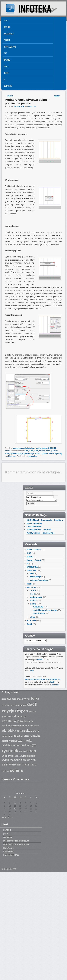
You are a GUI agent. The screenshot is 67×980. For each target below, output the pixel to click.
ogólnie (33, 600)
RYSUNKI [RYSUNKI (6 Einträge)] (22, 751)
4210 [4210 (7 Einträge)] (14, 699)
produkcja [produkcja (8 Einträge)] (7, 745)
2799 (36, 451)
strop (33, 617)
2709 (26, 451)
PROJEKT (7, 40)
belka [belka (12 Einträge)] (35, 698)
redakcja (8, 837)
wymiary (58, 453)
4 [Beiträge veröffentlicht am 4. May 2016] (15, 803)
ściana (8, 451)
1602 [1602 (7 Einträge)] (4, 699)
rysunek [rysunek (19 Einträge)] (10, 751)
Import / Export (34, 560)
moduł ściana (42, 448)
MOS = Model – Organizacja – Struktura (45, 520)
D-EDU (30, 557)
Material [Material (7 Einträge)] (16, 726)
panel (48, 451)
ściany (38, 453)
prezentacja (29, 453)
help (32, 671)
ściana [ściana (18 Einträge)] (16, 770)
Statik (6, 73)
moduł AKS (38, 607)
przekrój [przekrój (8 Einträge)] (25, 745)
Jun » (10, 817)
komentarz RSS (11, 855)
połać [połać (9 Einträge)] (17, 736)
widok (51, 453)
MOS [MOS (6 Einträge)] (37, 726)
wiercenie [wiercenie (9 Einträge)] (15, 756)
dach (32, 594)
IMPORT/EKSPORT (10, 47)
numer (42, 451)
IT (4, 79)
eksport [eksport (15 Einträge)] (21, 711)
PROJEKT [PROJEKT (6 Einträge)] (16, 745)
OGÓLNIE (7, 27)
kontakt (7, 830)
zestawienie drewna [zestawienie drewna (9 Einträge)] (24, 760)
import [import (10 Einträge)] (12, 716)
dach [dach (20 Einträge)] (32, 704)
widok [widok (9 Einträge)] (5, 756)
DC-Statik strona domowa (16, 844)
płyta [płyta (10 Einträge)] (33, 745)
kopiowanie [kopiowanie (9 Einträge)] (27, 721)
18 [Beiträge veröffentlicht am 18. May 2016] (15, 809)
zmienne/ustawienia (39, 580)
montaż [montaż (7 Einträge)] (31, 726)
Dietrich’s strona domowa (16, 841)
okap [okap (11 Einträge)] (29, 731)
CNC (5, 53)
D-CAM (33, 590)
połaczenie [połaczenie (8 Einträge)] (7, 736)
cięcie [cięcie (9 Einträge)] (23, 705)
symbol (45, 453)
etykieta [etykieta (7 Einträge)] (32, 712)
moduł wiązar (36, 597)
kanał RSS (8, 851)
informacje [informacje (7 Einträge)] (21, 717)
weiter (58, 96)
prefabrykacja (17, 453)
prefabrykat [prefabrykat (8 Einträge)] (8, 741)
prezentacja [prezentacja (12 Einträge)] (23, 741)
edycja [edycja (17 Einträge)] (8, 711)
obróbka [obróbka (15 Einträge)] (9, 730)
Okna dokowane (34, 526)
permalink (33, 456)
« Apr (4, 817)
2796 (31, 451)
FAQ (52, 682)
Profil (6, 66)
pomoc (7, 833)
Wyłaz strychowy (34, 523)
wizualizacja (35, 577)
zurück (9, 96)
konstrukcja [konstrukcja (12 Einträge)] (11, 721)
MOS (32, 573)
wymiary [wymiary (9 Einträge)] (7, 760)
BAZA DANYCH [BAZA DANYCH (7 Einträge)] (23, 699)
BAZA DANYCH (9, 34)
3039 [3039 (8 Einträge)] (9, 699)
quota (40, 659)
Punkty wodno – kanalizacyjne (40, 533)
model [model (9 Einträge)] (24, 726)
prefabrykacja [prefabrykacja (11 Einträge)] (30, 736)
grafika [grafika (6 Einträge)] (4, 717)
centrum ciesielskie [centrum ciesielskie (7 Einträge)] (11, 705)
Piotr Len (32, 107)
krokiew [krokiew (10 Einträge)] (7, 726)
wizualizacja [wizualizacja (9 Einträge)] (28, 756)
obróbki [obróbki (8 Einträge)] (21, 731)
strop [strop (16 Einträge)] (31, 751)
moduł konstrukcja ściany (24, 448)
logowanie (8, 848)
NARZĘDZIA (8, 86)
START (6, 20)
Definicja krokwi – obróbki (39, 530)
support (55, 685)
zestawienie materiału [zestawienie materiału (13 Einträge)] (19, 764)
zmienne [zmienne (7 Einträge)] (6, 771)
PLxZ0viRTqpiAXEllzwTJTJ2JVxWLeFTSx (43, 679)
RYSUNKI (7, 60)
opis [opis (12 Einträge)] (36, 731)
